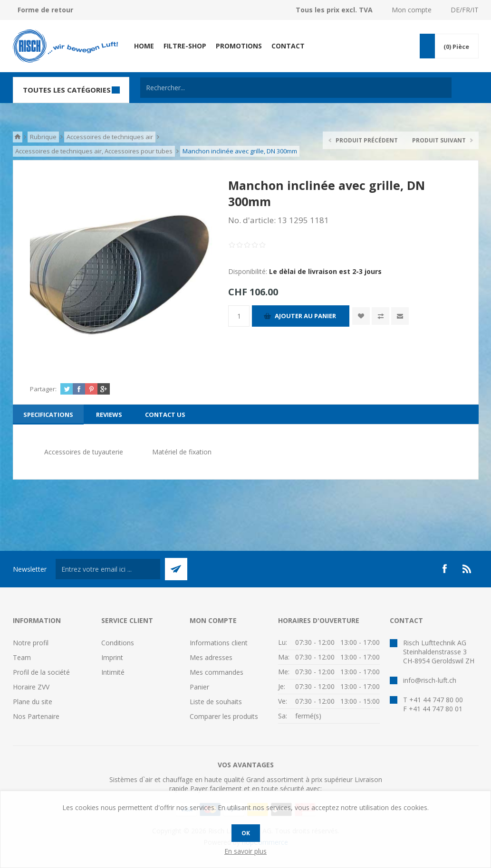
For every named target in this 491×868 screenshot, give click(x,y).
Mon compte (412, 10)
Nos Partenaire (36, 716)
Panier (199, 687)
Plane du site (33, 702)
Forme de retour (45, 10)
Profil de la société (41, 672)
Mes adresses (211, 657)
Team (22, 657)
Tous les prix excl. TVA (334, 10)
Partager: (43, 389)
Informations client (219, 643)
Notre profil (31, 643)
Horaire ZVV (31, 687)
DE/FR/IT (465, 10)
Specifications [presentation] (48, 415)
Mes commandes (217, 672)
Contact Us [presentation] (165, 415)
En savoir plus (245, 851)
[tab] (48, 415)
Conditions (118, 643)
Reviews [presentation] (109, 415)
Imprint (112, 657)
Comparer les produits (224, 716)
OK (246, 833)
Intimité (113, 672)
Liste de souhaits (216, 702)
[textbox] (296, 88)
